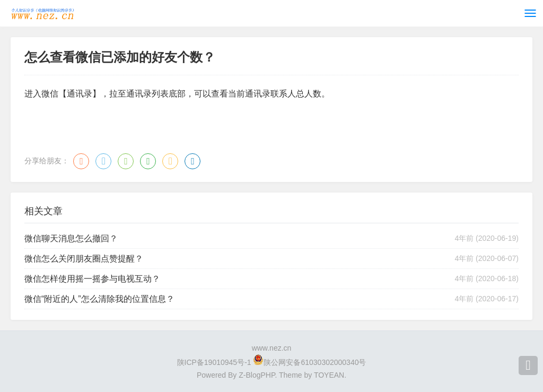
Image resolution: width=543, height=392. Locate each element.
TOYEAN (329, 375)
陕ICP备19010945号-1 (214, 362)
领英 (192, 161)
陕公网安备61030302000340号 (315, 362)
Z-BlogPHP (257, 375)
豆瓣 (148, 161)
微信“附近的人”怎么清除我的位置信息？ (99, 299)
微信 (126, 161)
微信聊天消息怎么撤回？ (71, 238)
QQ (103, 161)
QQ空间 (170, 161)
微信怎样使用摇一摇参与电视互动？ (92, 279)
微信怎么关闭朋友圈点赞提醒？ (84, 259)
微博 (81, 161)
